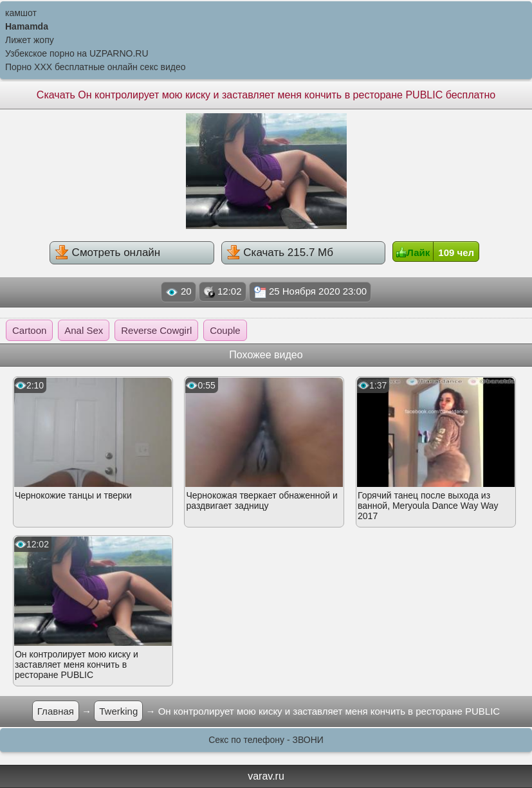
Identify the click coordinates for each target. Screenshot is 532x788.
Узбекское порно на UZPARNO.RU (77, 53)
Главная (56, 711)
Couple (225, 330)
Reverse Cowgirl (156, 330)
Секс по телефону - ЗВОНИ (266, 740)
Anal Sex (84, 330)
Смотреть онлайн (107, 252)
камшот (21, 13)
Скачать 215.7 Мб (280, 252)
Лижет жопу (30, 40)
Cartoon (29, 330)
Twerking (118, 711)
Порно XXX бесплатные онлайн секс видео (96, 67)
